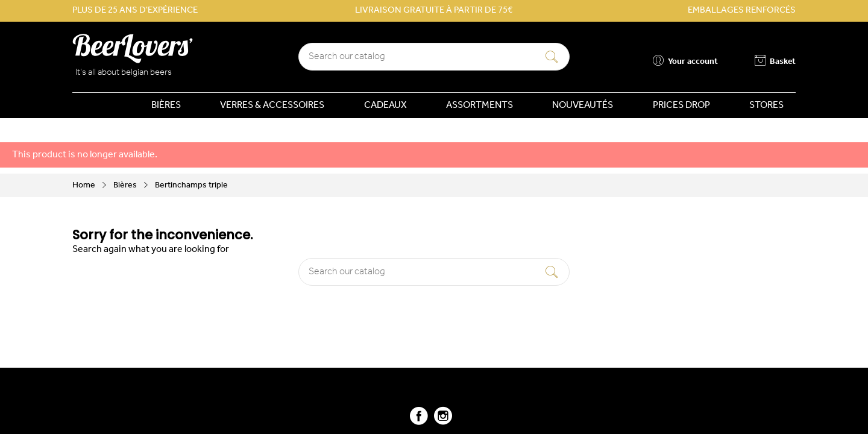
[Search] (434, 57)
